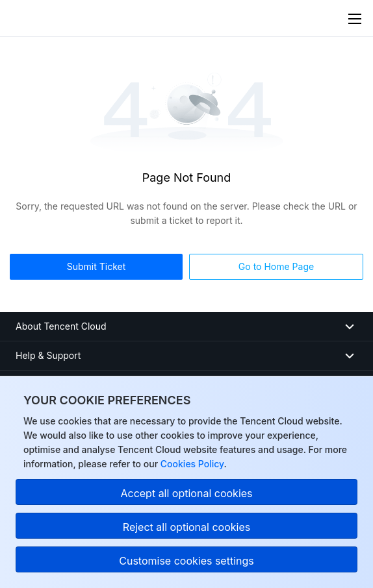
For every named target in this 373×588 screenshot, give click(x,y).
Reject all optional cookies (186, 527)
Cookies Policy (191, 464)
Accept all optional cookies (186, 493)
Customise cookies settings (186, 561)
